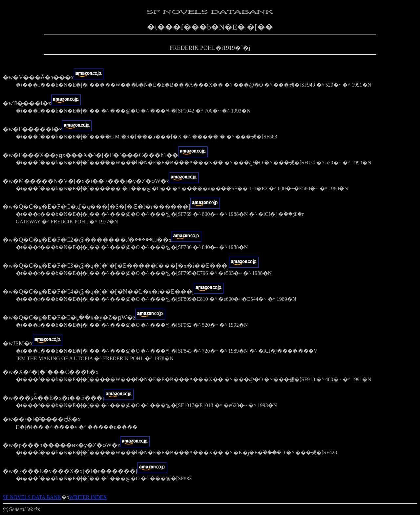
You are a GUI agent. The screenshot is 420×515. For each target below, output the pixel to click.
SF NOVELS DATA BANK (32, 497)
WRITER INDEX (88, 497)
